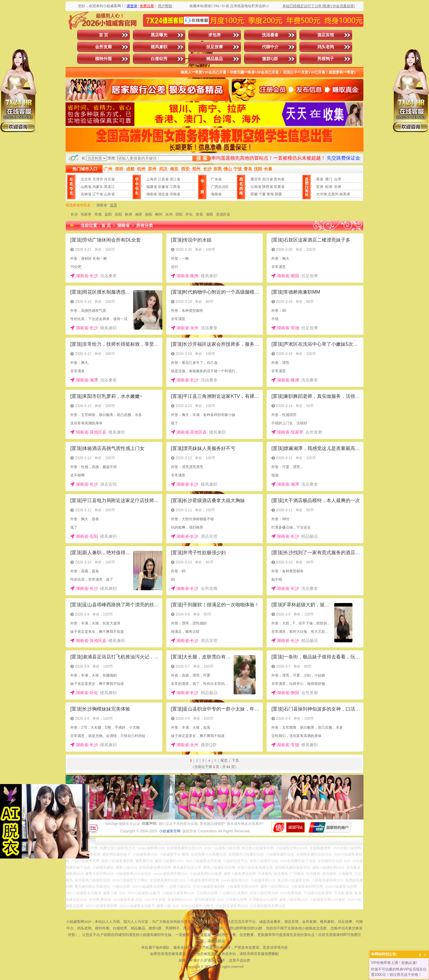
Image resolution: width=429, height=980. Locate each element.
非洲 (338, 187)
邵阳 (179, 214)
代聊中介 (270, 47)
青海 (270, 194)
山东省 (109, 194)
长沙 (74, 214)
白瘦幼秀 (159, 59)
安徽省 (163, 187)
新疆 (278, 194)
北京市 (86, 179)
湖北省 (163, 194)
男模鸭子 (326, 59)
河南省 (175, 194)
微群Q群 (270, 59)
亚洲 (320, 187)
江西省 (175, 187)
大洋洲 (321, 194)
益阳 (108, 214)
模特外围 (103, 59)
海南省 (216, 194)
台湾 (338, 179)
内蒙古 (98, 187)
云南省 (256, 187)
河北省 (109, 179)
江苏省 (163, 179)
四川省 (268, 179)
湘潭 (139, 214)
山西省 (86, 187)
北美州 (333, 194)
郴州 (159, 214)
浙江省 (175, 179)
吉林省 (86, 194)
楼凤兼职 (159, 47)
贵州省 (279, 179)
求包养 (214, 35)
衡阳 (149, 214)
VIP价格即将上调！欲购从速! (394, 963)
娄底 (199, 214)
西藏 (254, 194)
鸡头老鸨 (326, 47)
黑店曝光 (159, 35)
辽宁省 (98, 194)
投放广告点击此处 (214, 915)
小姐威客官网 (170, 831)
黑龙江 (109, 187)
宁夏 (262, 194)
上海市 (152, 179)
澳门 (329, 179)
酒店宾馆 (326, 35)
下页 (235, 761)
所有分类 (144, 226)
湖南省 (152, 194)
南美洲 (345, 194)
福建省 (152, 187)
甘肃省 (279, 187)
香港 (320, 179)
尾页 (224, 761)
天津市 (98, 179)
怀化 (189, 214)
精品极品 (214, 59)
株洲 (128, 214)
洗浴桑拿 (270, 35)
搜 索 (202, 158)
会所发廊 (103, 47)
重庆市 (256, 179)
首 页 (104, 35)
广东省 (216, 179)
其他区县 (223, 214)
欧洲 (329, 187)
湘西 (209, 214)
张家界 (86, 214)
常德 (98, 214)
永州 (169, 214)
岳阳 (118, 214)
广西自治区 (220, 187)
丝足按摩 (214, 47)
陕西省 (268, 187)
